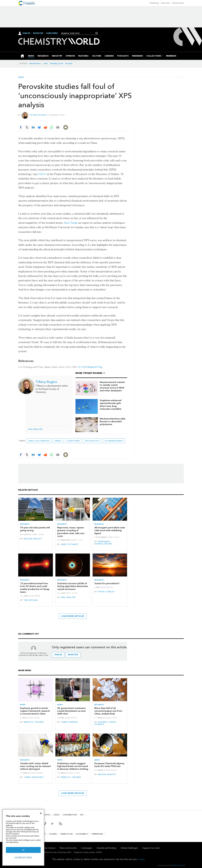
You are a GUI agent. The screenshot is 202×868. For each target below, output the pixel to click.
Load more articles (73, 616)
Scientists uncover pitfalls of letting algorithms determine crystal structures (73, 586)
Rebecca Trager (34, 722)
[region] (23, 837)
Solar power (73, 441)
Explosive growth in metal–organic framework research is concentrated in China (35, 711)
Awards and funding (106, 848)
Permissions (97, 834)
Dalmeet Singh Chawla (105, 723)
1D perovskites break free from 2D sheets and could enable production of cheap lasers (35, 588)
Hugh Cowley (106, 592)
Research (25, 524)
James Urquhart (34, 777)
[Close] (41, 813)
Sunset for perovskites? (107, 583)
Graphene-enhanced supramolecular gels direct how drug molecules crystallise (111, 405)
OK (23, 850)
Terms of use (66, 834)
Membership (178, 3)
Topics (47, 815)
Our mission (50, 848)
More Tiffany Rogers (89, 373)
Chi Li (42, 174)
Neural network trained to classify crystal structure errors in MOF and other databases (112, 386)
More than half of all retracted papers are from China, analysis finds (108, 711)
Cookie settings (23, 857)
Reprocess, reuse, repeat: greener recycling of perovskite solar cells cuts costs (71, 532)
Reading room (57, 63)
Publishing (154, 3)
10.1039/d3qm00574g (90, 367)
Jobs (45, 63)
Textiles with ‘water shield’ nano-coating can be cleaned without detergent (35, 766)
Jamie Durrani (69, 722)
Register (38, 33)
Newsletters (35, 63)
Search (97, 33)
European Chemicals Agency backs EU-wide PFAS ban (109, 765)
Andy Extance (70, 544)
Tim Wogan (31, 600)
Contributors (70, 815)
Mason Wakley (33, 539)
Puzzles (69, 63)
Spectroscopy (92, 441)
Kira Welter (68, 597)
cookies (141, 859)
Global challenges (129, 848)
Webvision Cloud (178, 865)
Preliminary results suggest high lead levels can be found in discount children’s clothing (73, 766)
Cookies (53, 834)
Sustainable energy (114, 441)
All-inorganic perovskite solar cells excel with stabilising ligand (110, 530)
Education (166, 3)
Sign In (26, 33)
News (21, 77)
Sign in (58, 655)
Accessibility (82, 834)
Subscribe (52, 33)
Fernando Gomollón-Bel (103, 543)
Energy (58, 441)
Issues (57, 815)
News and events (68, 848)
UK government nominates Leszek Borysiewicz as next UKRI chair (72, 711)
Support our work (151, 848)
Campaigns (87, 848)
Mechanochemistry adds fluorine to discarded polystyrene (113, 422)
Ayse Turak (70, 223)
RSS (82, 815)
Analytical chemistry (39, 441)
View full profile (35, 429)
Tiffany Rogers (38, 115)
